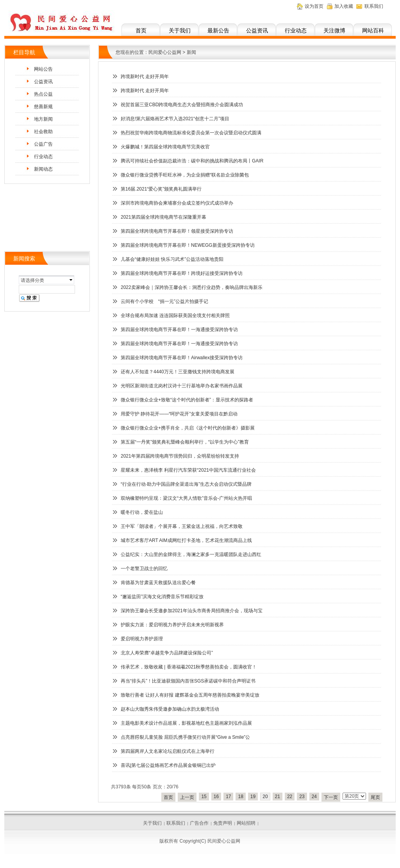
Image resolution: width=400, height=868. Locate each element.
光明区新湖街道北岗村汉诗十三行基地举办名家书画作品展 (182, 386)
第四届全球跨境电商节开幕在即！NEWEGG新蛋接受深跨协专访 (188, 245)
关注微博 (334, 30)
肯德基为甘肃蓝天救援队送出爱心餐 (158, 583)
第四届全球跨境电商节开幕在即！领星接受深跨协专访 (177, 231)
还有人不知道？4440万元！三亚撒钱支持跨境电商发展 (178, 372)
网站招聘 (246, 823)
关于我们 (180, 30)
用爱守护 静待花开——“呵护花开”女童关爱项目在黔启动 (179, 414)
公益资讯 (257, 30)
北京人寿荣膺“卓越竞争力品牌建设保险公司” (167, 653)
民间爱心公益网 (165, 52)
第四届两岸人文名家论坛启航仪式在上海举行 (168, 751)
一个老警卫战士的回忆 (144, 569)
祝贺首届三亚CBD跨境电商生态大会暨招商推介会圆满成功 (182, 105)
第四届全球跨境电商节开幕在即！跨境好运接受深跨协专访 (182, 273)
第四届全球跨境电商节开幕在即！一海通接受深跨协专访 (179, 330)
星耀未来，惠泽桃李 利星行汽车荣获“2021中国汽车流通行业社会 (188, 470)
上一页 (187, 797)
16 (216, 797)
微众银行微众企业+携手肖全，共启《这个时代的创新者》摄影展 (188, 428)
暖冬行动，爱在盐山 (142, 512)
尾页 (375, 797)
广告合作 (199, 823)
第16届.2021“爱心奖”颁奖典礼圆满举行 (161, 189)
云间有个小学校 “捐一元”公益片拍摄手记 (164, 301)
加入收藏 (344, 6)
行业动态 (296, 30)
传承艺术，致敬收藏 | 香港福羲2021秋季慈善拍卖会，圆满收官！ (189, 667)
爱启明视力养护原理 (142, 639)
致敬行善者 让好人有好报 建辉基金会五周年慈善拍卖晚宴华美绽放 (190, 695)
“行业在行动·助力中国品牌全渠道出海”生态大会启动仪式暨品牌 (186, 484)
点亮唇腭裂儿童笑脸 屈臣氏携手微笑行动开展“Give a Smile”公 (185, 737)
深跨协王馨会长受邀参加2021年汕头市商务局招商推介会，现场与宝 (192, 611)
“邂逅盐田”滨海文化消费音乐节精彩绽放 (162, 597)
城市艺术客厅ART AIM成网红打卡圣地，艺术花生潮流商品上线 (186, 540)
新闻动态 (43, 169)
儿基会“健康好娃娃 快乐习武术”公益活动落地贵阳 (172, 259)
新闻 (191, 52)
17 (228, 797)
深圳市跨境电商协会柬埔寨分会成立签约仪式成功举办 (177, 203)
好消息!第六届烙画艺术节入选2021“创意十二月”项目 (175, 119)
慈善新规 (43, 107)
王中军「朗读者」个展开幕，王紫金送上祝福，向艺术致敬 (182, 526)
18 (240, 797)
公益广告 (43, 144)
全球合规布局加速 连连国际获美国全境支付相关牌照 (175, 315)
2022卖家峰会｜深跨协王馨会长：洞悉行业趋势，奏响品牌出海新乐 (192, 287)
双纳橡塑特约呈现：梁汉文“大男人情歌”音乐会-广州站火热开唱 (186, 498)
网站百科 (373, 30)
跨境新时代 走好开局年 (145, 77)
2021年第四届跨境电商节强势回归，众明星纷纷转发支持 (180, 456)
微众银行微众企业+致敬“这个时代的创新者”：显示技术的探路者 (187, 400)
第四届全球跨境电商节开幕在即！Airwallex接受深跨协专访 (182, 358)
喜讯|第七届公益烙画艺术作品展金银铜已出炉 (168, 765)
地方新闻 (43, 119)
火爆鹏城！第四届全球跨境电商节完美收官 (165, 147)
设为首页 (314, 6)
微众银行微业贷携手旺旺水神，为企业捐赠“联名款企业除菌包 (185, 175)
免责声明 (223, 823)
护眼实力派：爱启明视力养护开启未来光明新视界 (172, 625)
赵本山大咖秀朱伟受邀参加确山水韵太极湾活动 (170, 709)
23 (302, 797)
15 (204, 797)
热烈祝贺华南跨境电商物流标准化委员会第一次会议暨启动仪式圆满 (191, 133)
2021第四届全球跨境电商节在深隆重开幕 (163, 217)
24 (314, 797)
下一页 (331, 797)
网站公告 (43, 69)
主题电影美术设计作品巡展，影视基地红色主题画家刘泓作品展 (186, 723)
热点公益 (43, 94)
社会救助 (43, 132)
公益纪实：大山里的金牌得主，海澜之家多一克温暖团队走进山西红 (191, 554)
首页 (141, 30)
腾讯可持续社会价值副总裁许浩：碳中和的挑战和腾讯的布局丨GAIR (192, 161)
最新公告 (218, 30)
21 (278, 797)
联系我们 (374, 6)
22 (290, 797)
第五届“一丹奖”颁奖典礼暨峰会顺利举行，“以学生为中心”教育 (185, 442)
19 (253, 797)
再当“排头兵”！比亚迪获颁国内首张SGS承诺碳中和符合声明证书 (188, 681)
